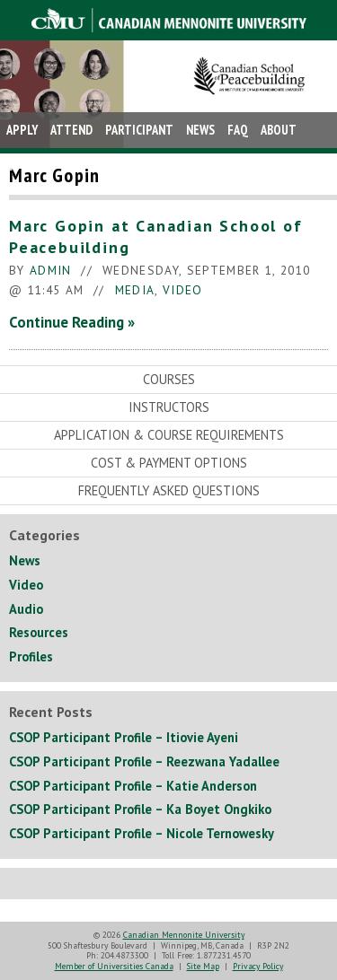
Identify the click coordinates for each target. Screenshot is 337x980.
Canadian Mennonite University (184, 935)
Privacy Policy (258, 966)
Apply (22, 130)
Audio (26, 609)
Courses (169, 379)
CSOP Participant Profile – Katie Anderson (133, 786)
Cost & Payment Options (169, 463)
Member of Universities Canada (114, 966)
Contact (31, 166)
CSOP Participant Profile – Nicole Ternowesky (142, 833)
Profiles (31, 656)
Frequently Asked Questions (169, 490)
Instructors (169, 407)
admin (51, 270)
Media (135, 290)
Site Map (203, 966)
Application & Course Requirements (169, 435)
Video (183, 290)
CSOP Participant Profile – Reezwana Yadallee (144, 761)
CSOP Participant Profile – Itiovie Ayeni (124, 737)
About (279, 130)
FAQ (238, 130)
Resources (39, 632)
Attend (71, 130)
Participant (139, 130)
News (200, 130)
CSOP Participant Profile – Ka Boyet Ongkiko (140, 809)
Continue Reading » (72, 322)
